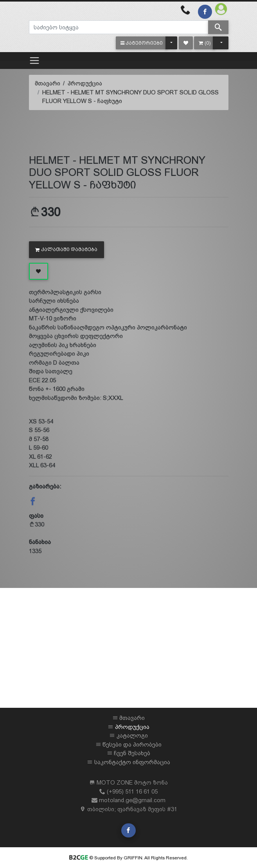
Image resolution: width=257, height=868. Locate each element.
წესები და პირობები (132, 744)
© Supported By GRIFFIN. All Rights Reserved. (128, 858)
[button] (142, 43)
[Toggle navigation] (34, 60)
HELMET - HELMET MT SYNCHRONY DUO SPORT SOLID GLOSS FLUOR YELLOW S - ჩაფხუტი (130, 97)
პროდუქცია (85, 83)
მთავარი (48, 83)
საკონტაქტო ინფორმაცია (132, 762)
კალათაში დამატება (66, 250)
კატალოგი (132, 735)
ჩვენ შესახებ (132, 753)
